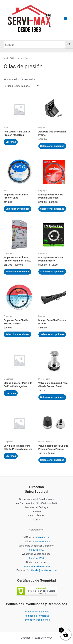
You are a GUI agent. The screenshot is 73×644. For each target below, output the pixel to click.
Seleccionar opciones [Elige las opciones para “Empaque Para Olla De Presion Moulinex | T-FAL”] (17, 271)
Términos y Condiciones (37, 620)
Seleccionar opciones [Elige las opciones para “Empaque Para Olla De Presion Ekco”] (17, 209)
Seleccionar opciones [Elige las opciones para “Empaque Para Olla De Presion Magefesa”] (52, 209)
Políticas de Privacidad (36, 616)
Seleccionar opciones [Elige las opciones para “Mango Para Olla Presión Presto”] (52, 334)
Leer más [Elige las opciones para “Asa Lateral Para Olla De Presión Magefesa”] (11, 142)
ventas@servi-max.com (37, 566)
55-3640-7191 (43, 537)
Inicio (6, 58)
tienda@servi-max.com (44, 570)
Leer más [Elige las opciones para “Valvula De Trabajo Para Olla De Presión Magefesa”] (11, 456)
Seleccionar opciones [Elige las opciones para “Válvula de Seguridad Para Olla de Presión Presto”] (52, 397)
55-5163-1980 (37, 558)
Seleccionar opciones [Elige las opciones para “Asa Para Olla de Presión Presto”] (52, 146)
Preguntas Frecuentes (36, 612)
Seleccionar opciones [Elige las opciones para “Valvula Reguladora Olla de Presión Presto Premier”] (52, 460)
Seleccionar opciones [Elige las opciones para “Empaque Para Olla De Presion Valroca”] (17, 334)
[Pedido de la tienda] (22, 86)
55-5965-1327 (37, 550)
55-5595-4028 (43, 541)
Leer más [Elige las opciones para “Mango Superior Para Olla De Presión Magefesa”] (11, 393)
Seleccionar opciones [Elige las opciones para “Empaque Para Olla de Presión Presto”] (52, 271)
